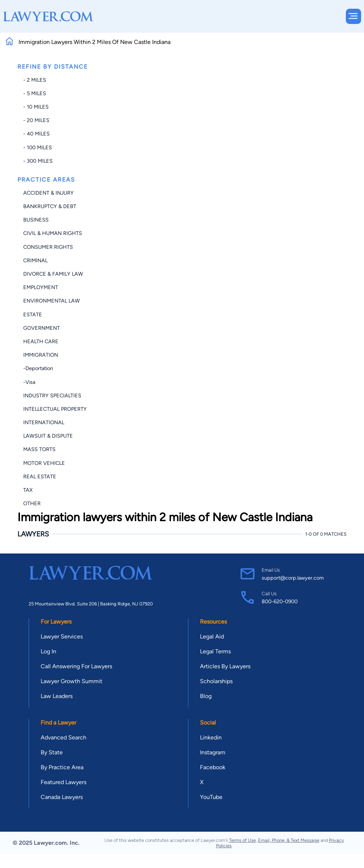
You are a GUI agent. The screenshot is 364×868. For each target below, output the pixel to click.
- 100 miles (38, 147)
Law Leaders (57, 696)
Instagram (213, 752)
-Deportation (38, 368)
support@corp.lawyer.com (293, 578)
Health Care (41, 341)
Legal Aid (212, 636)
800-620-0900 (280, 601)
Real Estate (40, 476)
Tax (28, 490)
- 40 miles (36, 134)
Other (32, 503)
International (44, 422)
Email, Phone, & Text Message (289, 840)
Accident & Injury (48, 193)
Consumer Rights (48, 247)
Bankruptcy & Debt (50, 206)
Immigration (41, 355)
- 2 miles (35, 80)
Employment (41, 287)
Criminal (35, 260)
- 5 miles (35, 93)
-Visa (29, 382)
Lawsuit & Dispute (48, 436)
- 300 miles (38, 161)
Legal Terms (215, 651)
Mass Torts (39, 449)
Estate (33, 315)
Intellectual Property (55, 409)
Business (36, 220)
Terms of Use (242, 840)
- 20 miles (36, 120)
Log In (48, 651)
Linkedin (211, 737)
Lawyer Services (62, 636)
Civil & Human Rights (53, 233)
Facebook (213, 767)
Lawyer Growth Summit (71, 681)
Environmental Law (52, 301)
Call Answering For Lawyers (76, 666)
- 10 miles (36, 107)
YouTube (211, 797)
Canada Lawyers (62, 797)
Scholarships (216, 681)
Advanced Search (64, 737)
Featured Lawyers (64, 782)
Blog (206, 696)
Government (42, 328)
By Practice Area (62, 767)
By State (52, 752)
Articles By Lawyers (225, 666)
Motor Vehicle (44, 463)
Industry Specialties (52, 396)
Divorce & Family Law (53, 274)
